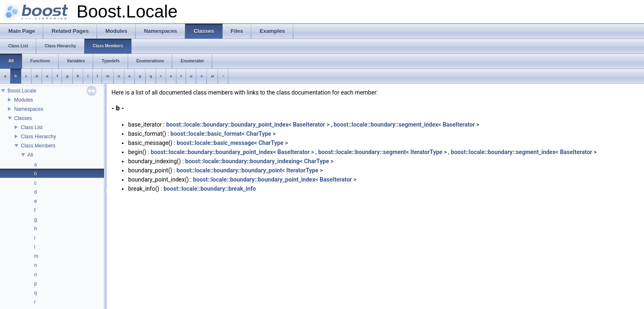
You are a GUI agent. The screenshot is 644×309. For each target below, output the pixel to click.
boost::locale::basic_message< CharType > (233, 143)
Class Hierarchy (38, 137)
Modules (24, 100)
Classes (23, 118)
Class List (32, 127)
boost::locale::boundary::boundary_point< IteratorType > (250, 170)
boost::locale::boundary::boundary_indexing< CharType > (259, 161)
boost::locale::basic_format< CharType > (223, 134)
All (30, 155)
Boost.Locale (22, 91)
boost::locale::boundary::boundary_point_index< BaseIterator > (248, 125)
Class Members (38, 146)
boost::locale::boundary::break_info (210, 189)
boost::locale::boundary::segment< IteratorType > (383, 152)
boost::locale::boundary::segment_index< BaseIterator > (406, 125)
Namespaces (29, 109)
